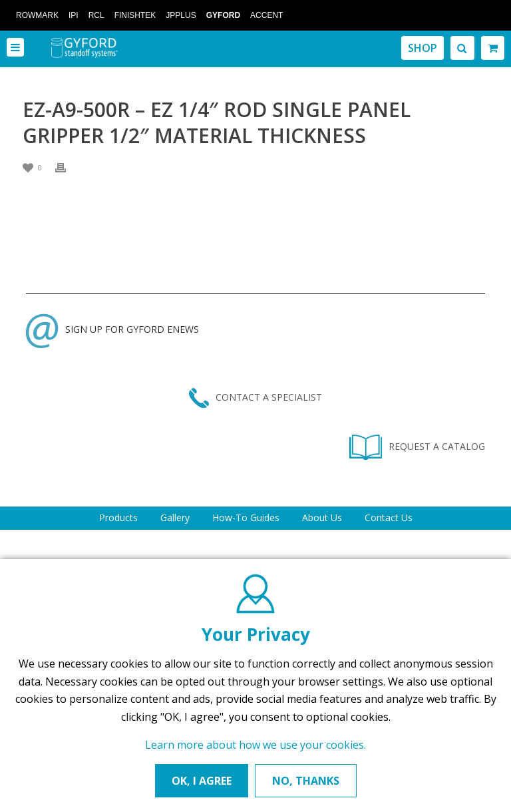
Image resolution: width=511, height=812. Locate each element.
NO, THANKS (306, 781)
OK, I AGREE (202, 781)
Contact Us (389, 517)
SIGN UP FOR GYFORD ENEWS (112, 329)
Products (118, 517)
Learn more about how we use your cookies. (255, 745)
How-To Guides (246, 517)
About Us (322, 517)
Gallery (175, 517)
